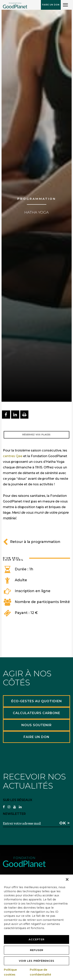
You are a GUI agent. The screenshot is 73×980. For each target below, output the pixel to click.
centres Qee (13, 456)
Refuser (37, 950)
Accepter (36, 939)
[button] (67, 879)
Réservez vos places (36, 435)
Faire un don (51, 5)
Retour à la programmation (32, 542)
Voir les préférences (37, 961)
